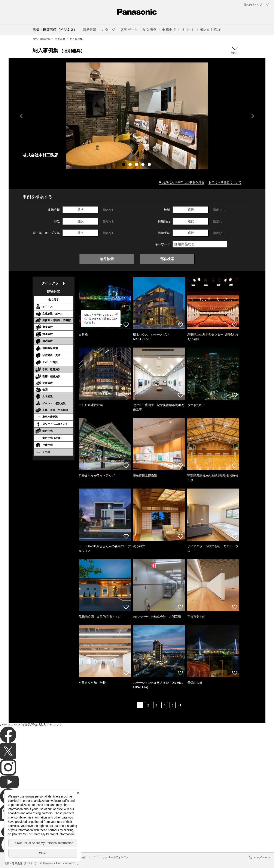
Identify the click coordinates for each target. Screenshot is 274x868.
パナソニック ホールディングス (110, 857)
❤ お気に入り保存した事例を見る (182, 182)
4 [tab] (143, 165)
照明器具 (60, 39)
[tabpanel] (137, 116)
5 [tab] (150, 165)
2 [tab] (131, 165)
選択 (80, 210)
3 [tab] (137, 165)
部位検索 (167, 259)
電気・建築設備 (42, 39)
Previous (21, 116)
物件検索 (107, 259)
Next (253, 116)
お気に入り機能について (225, 182)
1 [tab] (124, 165)
